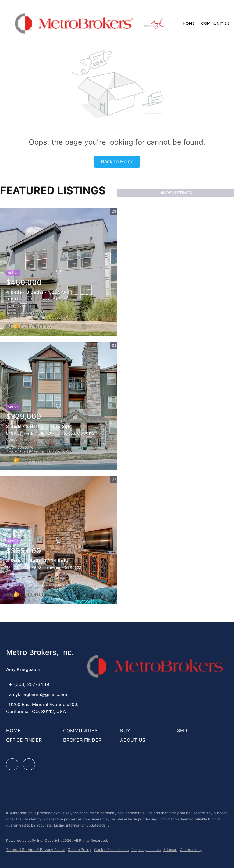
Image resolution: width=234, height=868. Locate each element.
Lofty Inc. (35, 841)
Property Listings (146, 850)
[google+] (29, 764)
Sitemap (170, 850)
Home (189, 23)
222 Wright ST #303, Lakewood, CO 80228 (44, 568)
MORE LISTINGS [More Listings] (176, 193)
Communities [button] (215, 23)
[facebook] (12, 764)
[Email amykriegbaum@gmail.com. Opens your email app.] (37, 694)
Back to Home (117, 161)
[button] (74, 23)
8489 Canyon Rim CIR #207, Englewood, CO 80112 (50, 433)
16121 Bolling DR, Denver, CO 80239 (38, 299)
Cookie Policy (80, 850)
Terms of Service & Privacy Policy (35, 850)
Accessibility (191, 850)
